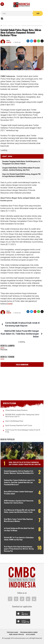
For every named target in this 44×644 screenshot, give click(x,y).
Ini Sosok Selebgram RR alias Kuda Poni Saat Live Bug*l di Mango (19, 529)
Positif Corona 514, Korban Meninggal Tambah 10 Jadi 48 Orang (23, 431)
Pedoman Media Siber (29, 632)
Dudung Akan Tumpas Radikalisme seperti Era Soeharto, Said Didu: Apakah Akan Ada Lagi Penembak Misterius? (19, 482)
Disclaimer (30, 634)
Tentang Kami (12, 632)
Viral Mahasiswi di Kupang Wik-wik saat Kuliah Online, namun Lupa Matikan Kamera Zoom (20, 511)
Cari (38, 13)
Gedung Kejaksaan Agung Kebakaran (16, 410)
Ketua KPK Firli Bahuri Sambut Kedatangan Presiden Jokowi (18, 493)
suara (10, 304)
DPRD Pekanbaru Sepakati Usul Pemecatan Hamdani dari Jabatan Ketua (19, 502)
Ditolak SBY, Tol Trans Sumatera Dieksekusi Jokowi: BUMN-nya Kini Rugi (19, 538)
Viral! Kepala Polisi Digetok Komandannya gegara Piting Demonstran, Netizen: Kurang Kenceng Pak (19, 549)
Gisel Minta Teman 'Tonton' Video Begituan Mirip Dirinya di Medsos (18, 520)
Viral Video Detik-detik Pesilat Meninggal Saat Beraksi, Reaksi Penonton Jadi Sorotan (25, 463)
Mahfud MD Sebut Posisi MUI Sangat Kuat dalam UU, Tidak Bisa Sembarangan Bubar (20, 334)
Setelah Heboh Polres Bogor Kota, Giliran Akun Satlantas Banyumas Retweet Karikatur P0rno (21, 33)
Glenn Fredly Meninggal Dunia (14, 421)
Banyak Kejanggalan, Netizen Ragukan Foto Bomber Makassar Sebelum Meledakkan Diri (19, 472)
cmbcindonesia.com (21, 638)
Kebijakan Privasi (17, 634)
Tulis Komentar (22, 364)
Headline (9, 42)
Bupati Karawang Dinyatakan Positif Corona (19, 425)
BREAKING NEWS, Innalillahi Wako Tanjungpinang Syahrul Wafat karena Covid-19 (22, 415)
